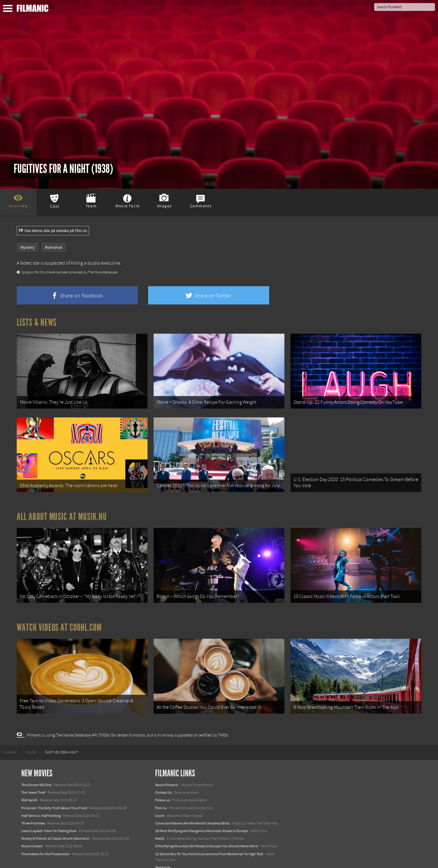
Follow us (163, 790)
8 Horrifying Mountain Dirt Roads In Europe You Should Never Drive (207, 836)
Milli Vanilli (29, 790)
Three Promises (33, 813)
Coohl (160, 805)
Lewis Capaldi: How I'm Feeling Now (49, 821)
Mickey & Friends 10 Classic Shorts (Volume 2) (56, 828)
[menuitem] (11, 742)
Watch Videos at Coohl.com (59, 620)
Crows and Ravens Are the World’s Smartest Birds (192, 813)
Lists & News (37, 322)
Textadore (163, 857)
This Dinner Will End (36, 775)
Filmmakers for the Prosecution (45, 843)
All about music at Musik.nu (62, 511)
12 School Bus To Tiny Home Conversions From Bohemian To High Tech (209, 843)
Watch (160, 828)
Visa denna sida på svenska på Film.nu (53, 231)
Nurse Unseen (32, 836)
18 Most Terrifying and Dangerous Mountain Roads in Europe (202, 821)
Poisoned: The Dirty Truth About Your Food (54, 797)
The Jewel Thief (33, 782)
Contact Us (163, 782)
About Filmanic (167, 775)
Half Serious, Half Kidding (41, 805)
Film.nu (161, 797)
